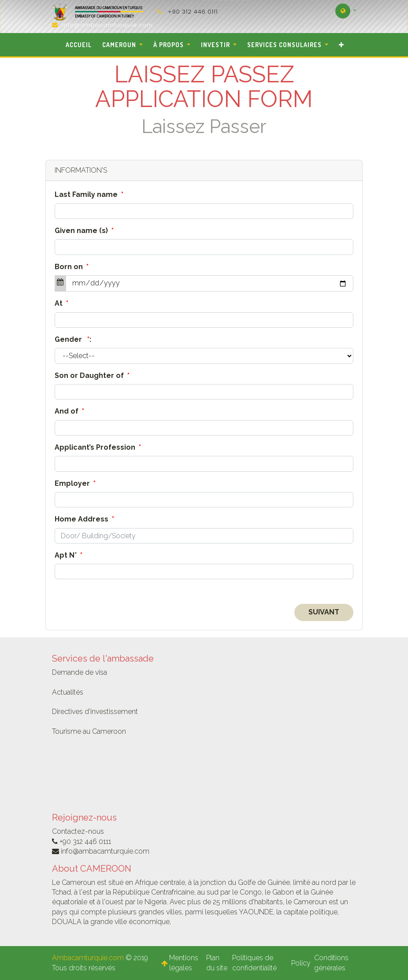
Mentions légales (184, 963)
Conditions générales (331, 963)
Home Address (84, 519)
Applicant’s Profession (98, 447)
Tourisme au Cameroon (89, 731)
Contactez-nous (78, 831)
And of (69, 411)
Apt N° (69, 555)
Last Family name (89, 194)
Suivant (324, 612)
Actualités (68, 692)
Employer (75, 483)
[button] (341, 45)
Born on (72, 267)
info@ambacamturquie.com (107, 25)
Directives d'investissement (95, 712)
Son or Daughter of (92, 375)
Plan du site (217, 963)
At (61, 303)
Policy (301, 963)
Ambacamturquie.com (88, 958)
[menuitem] (79, 45)
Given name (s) (84, 231)
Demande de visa (80, 672)
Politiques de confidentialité (255, 963)
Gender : (73, 339)
